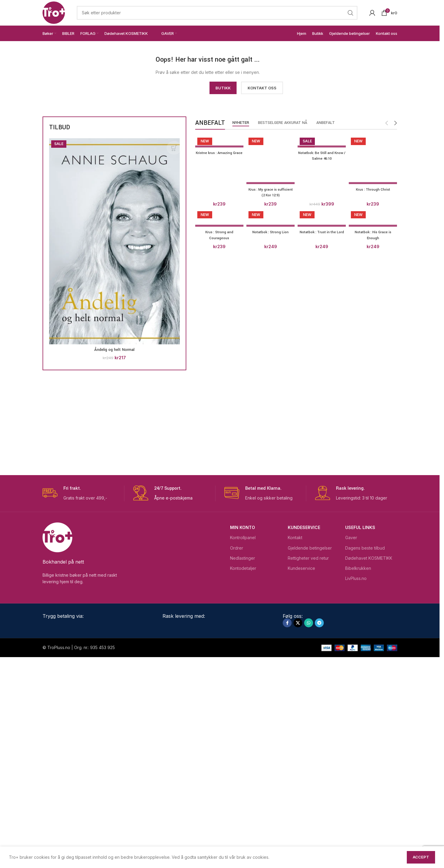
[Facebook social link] (287, 834)
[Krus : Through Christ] (374, 359)
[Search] (217, 13)
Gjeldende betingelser (310, 759)
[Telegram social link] (319, 834)
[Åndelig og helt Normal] (114, 241)
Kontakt (295, 748)
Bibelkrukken (358, 779)
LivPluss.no (356, 789)
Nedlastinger (243, 769)
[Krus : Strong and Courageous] (218, 619)
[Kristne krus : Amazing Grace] (218, 141)
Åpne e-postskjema (173, 708)
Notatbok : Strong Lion (270, 634)
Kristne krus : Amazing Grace (218, 156)
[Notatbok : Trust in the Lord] (322, 619)
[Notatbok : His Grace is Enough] (374, 619)
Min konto (243, 738)
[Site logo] (54, 12)
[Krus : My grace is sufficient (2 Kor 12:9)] (270, 359)
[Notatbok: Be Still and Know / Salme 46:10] (322, 141)
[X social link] (298, 834)
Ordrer (237, 759)
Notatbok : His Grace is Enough (374, 637)
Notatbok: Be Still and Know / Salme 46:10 (322, 156)
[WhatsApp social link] (309, 834)
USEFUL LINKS (360, 738)
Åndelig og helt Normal (114, 350)
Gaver (351, 748)
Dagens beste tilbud (365, 759)
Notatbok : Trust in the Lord (322, 637)
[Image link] (96, 67)
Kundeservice (304, 738)
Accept (421, 857)
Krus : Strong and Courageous (218, 637)
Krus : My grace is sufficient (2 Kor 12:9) (270, 591)
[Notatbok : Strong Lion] (270, 619)
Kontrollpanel (243, 748)
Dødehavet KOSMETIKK (369, 769)
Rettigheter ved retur (308, 769)
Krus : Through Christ (374, 588)
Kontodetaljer (243, 779)
